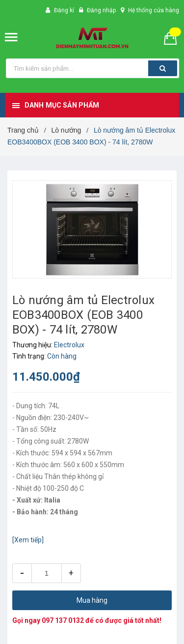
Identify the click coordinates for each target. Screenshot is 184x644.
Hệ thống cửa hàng (154, 10)
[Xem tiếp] (28, 540)
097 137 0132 (63, 620)
